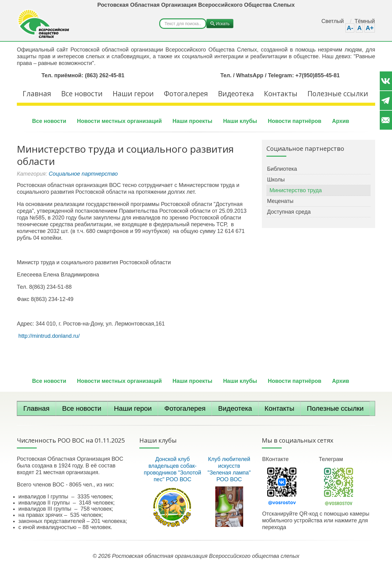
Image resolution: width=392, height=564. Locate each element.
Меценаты (280, 201)
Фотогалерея (186, 93)
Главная (37, 93)
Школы (276, 180)
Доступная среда (289, 212)
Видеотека (236, 93)
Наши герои (133, 93)
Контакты (281, 93)
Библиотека (282, 169)
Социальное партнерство (83, 174)
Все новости (82, 93)
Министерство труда (296, 190)
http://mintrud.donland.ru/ (49, 336)
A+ (370, 28)
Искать (159, 19)
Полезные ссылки (338, 93)
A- (350, 28)
